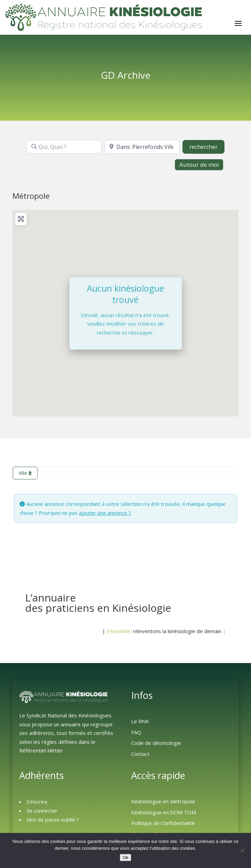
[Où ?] (142, 147)
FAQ (136, 732)
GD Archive (126, 75)
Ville (25, 473)
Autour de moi (199, 165)
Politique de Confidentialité (163, 823)
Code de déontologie (156, 743)
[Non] (242, 850)
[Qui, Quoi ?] (64, 147)
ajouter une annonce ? (105, 513)
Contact (140, 754)
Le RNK (140, 721)
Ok (126, 858)
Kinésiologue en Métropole (163, 801)
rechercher (207, 147)
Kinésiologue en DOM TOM (164, 812)
